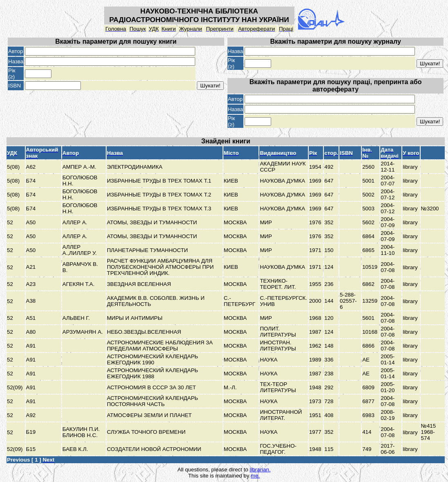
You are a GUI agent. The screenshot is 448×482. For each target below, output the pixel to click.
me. (255, 476)
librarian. (260, 470)
